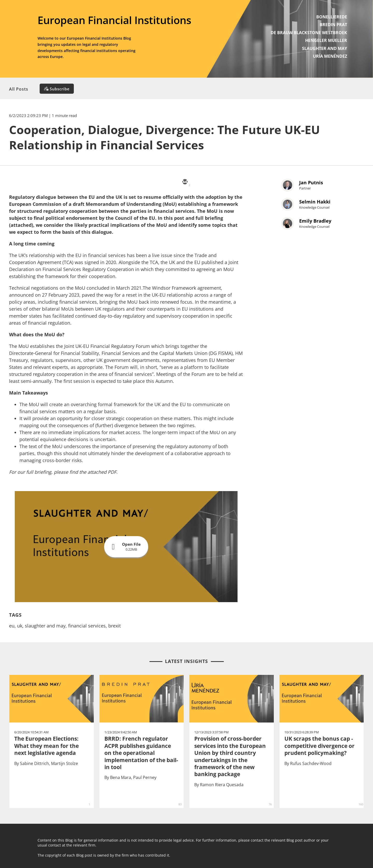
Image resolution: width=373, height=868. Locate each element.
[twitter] (200, 182)
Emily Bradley (315, 221)
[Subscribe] (57, 89)
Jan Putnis (311, 183)
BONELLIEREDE (332, 17)
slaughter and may (45, 626)
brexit (114, 626)
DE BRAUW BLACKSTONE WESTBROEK (309, 33)
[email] (184, 182)
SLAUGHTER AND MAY (325, 48)
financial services (87, 626)
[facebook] (231, 182)
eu (12, 626)
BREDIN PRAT (333, 25)
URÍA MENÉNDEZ (330, 56)
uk (20, 626)
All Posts (19, 89)
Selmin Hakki (315, 202)
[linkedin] (216, 182)
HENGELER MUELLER (326, 40)
